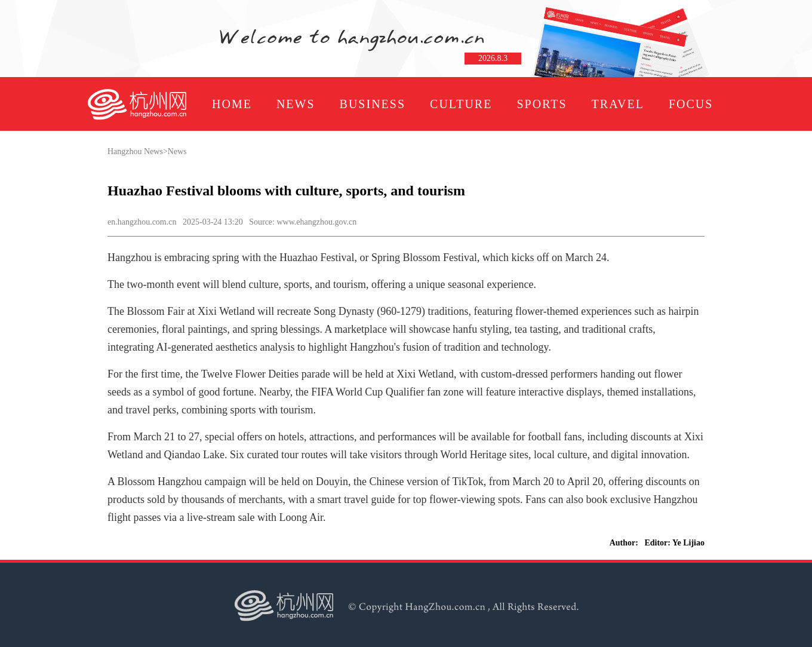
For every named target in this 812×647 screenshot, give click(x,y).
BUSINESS (373, 104)
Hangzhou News (135, 151)
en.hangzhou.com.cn (142, 222)
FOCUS (691, 104)
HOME (232, 104)
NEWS (296, 104)
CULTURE (461, 104)
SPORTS (542, 104)
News (177, 151)
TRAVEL (618, 104)
